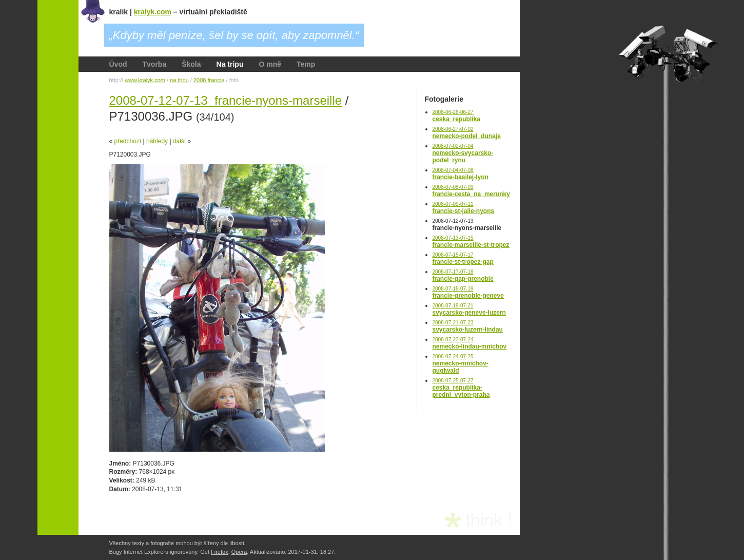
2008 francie (209, 80)
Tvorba (155, 64)
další (179, 141)
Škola (191, 64)
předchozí (128, 141)
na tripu (179, 80)
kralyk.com (153, 12)
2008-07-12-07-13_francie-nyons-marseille (226, 100)
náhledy (157, 141)
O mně (270, 64)
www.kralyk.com (145, 80)
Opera (239, 552)
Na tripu (230, 64)
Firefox (220, 552)
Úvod (118, 64)
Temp (306, 64)
